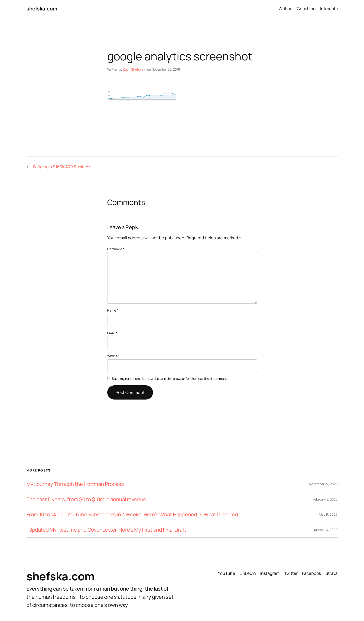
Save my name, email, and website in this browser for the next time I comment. (170, 379)
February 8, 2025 (325, 499)
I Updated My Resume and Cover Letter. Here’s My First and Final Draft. (107, 530)
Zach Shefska (133, 69)
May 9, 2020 (328, 514)
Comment (116, 249)
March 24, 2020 (326, 530)
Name (113, 310)
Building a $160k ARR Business (62, 167)
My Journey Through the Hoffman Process (75, 484)
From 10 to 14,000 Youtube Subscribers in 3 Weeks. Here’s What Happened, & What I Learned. (133, 515)
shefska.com (42, 9)
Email (112, 333)
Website (113, 356)
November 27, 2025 (323, 484)
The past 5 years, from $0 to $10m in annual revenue (86, 499)
